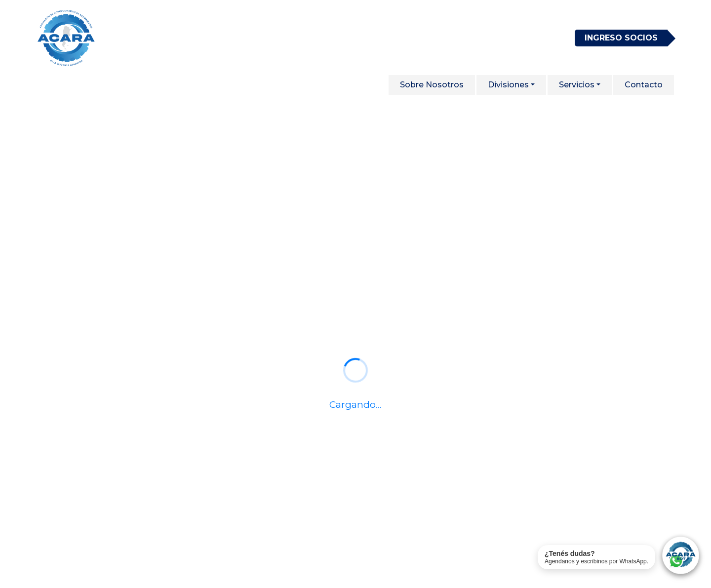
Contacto (644, 85)
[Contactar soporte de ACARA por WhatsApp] (619, 557)
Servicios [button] (577, 85)
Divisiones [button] (508, 85)
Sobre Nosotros (432, 85)
